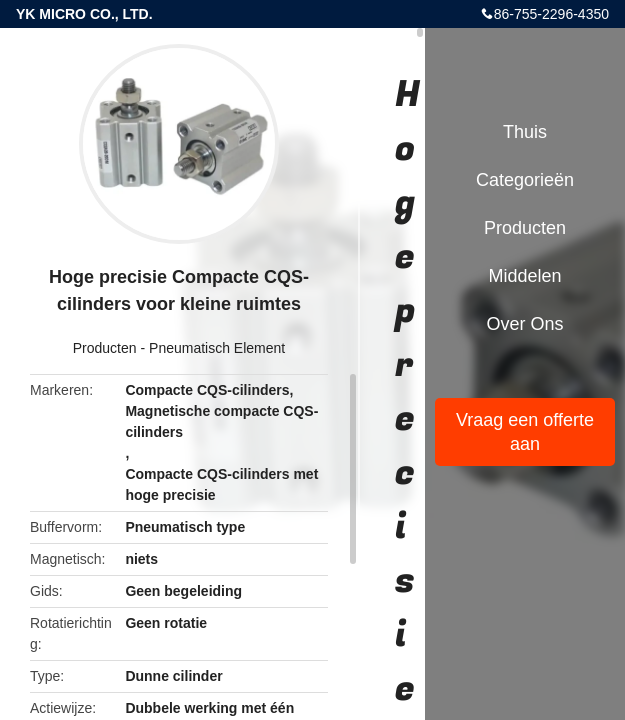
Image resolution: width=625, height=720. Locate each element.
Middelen (524, 276)
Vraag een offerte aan (525, 432)
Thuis (525, 132)
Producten (105, 348)
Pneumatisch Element (217, 348)
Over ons (524, 324)
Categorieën (525, 180)
